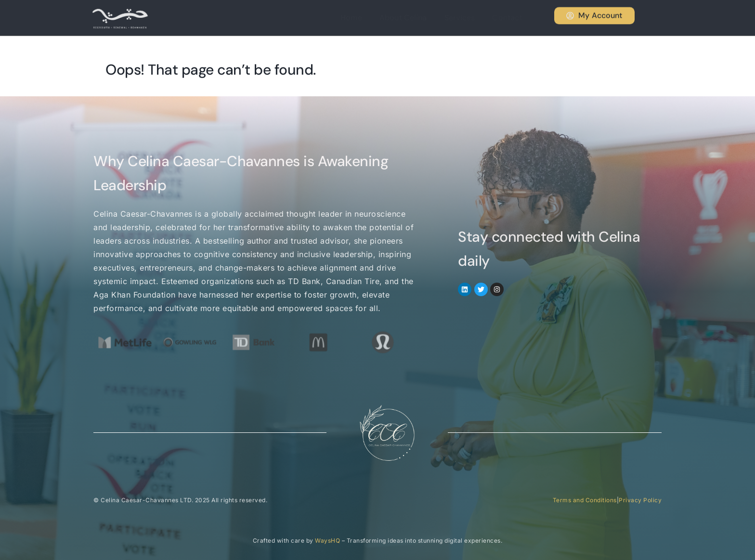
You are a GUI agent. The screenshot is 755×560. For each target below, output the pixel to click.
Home (363, 18)
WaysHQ (327, 540)
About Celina (412, 18)
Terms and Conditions (585, 500)
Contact (510, 18)
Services (466, 18)
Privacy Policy (640, 500)
